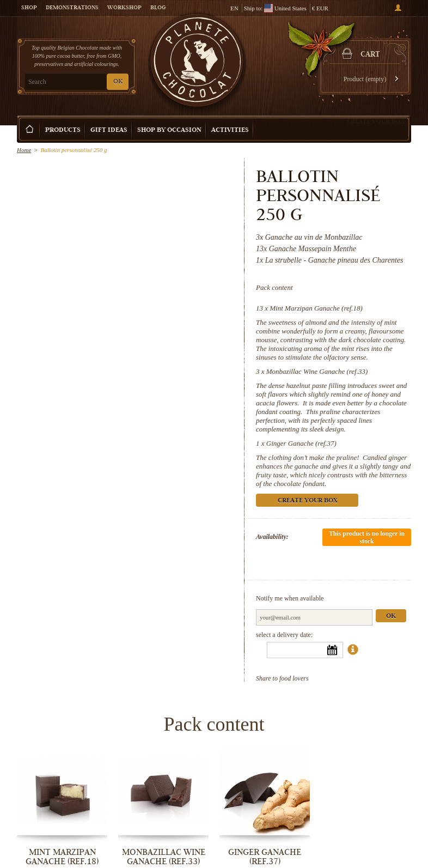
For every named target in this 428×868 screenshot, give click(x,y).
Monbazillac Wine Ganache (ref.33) (317, 371)
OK (118, 82)
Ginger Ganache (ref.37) (301, 443)
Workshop (124, 8)
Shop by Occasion (169, 130)
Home (24, 150)
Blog (158, 8)
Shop (29, 8)
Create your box (376, 121)
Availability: (272, 537)
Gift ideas (109, 130)
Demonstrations (72, 8)
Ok (391, 617)
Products (63, 130)
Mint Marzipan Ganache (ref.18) (316, 308)
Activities (230, 130)
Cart (370, 55)
